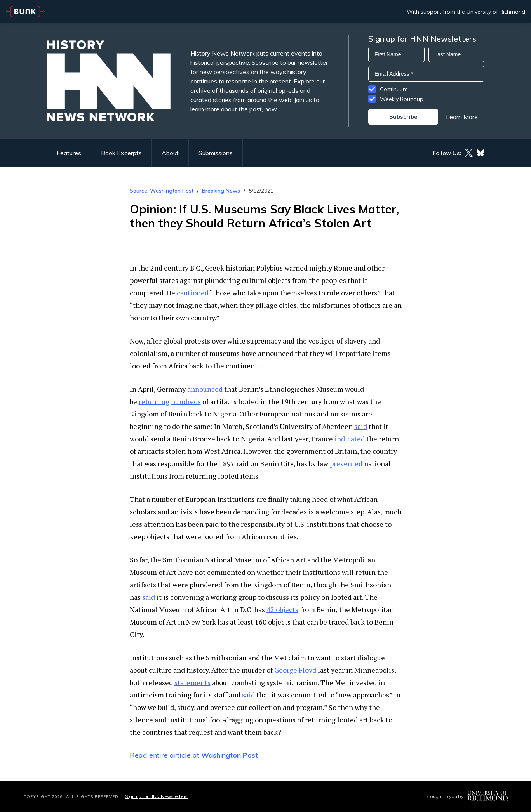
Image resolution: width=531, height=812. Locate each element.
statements (192, 682)
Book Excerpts (121, 153)
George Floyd (295, 670)
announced (205, 389)
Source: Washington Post (162, 191)
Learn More (462, 117)
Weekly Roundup (402, 99)
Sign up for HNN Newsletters (156, 796)
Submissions (216, 153)
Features (69, 153)
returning (154, 401)
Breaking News (221, 191)
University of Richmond (496, 12)
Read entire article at (194, 755)
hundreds (186, 401)
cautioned (193, 293)
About (170, 153)
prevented (346, 463)
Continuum (394, 89)
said (361, 426)
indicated (350, 439)
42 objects (282, 609)
